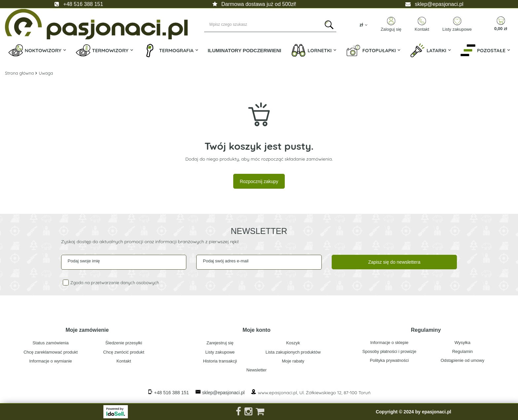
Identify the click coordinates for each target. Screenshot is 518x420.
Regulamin (462, 351)
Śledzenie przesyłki (124, 343)
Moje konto (256, 330)
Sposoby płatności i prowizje (389, 351)
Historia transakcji (220, 361)
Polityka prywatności (389, 360)
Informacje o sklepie (389, 343)
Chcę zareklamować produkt (51, 352)
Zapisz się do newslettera (394, 262)
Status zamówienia (51, 343)
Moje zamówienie (87, 330)
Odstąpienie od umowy (462, 360)
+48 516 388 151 (83, 4)
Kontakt (422, 29)
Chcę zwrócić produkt (124, 352)
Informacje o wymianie (51, 361)
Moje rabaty (293, 361)
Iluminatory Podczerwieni (245, 50)
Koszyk (293, 343)
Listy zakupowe (457, 29)
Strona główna (19, 73)
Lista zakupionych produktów (293, 352)
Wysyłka (462, 343)
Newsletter (259, 231)
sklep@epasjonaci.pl (439, 4)
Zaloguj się (391, 29)
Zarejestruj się (220, 343)
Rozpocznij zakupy (259, 181)
